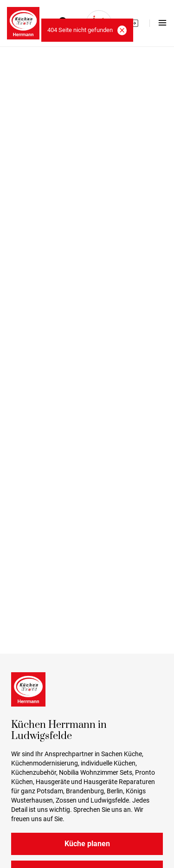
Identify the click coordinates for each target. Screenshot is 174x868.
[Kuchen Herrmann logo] (23, 23)
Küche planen (87, 844)
